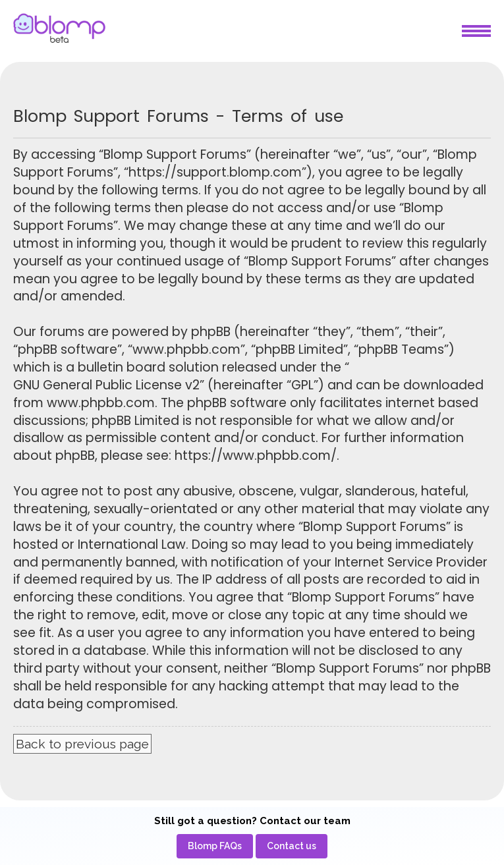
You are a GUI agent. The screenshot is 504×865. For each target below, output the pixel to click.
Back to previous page (82, 744)
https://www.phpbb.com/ (256, 456)
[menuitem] (215, 846)
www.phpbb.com (101, 403)
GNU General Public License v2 (106, 385)
